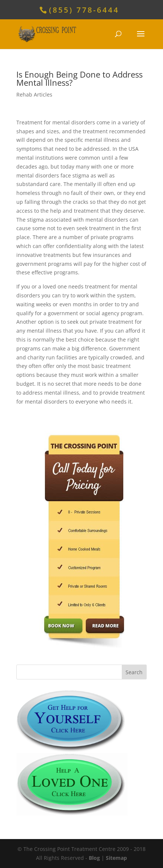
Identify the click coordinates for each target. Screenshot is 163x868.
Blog (94, 858)
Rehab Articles (34, 94)
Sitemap (116, 858)
